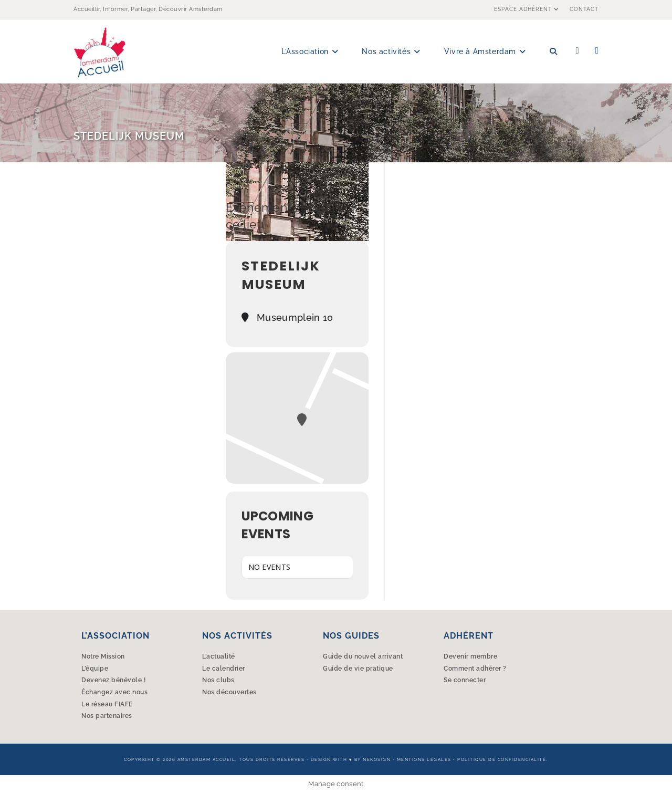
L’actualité (219, 656)
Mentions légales (424, 759)
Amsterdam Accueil (207, 759)
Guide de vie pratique (358, 669)
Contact (584, 9)
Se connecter (465, 680)
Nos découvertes (229, 692)
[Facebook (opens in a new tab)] (577, 51)
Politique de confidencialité (502, 759)
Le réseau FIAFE (107, 704)
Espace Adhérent (528, 9)
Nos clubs (218, 680)
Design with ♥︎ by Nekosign (351, 759)
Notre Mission (103, 656)
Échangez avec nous (114, 692)
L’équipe (95, 669)
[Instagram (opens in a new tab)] (597, 51)
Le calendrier (224, 669)
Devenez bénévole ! (113, 680)
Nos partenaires (107, 716)
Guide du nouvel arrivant (363, 656)
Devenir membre (470, 656)
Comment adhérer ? (475, 669)
